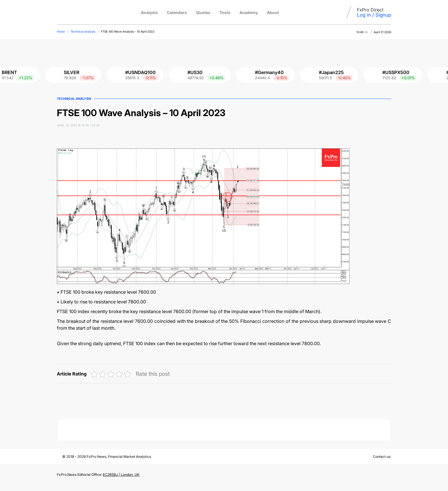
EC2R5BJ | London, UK (121, 475)
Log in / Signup (374, 15)
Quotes (203, 12)
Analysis (149, 12)
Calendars (177, 12)
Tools (225, 12)
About (273, 12)
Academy (249, 12)
